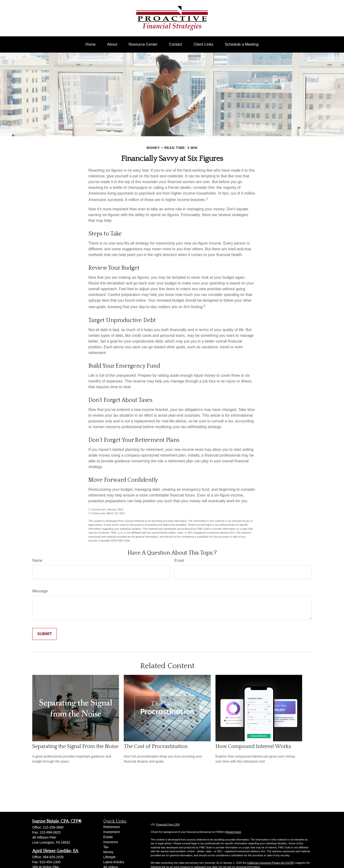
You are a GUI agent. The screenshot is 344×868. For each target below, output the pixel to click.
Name (37, 560)
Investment (112, 832)
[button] (91, 44)
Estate (108, 837)
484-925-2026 (53, 857)
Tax (106, 847)
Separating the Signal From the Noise (75, 746)
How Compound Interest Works (253, 746)
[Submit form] (45, 634)
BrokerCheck (233, 832)
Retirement (112, 827)
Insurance (111, 842)
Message (40, 591)
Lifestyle (110, 857)
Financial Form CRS (168, 824)
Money (108, 852)
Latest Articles (114, 862)
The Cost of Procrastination (156, 746)
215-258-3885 (53, 827)
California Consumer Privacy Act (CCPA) (271, 863)
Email (179, 560)
